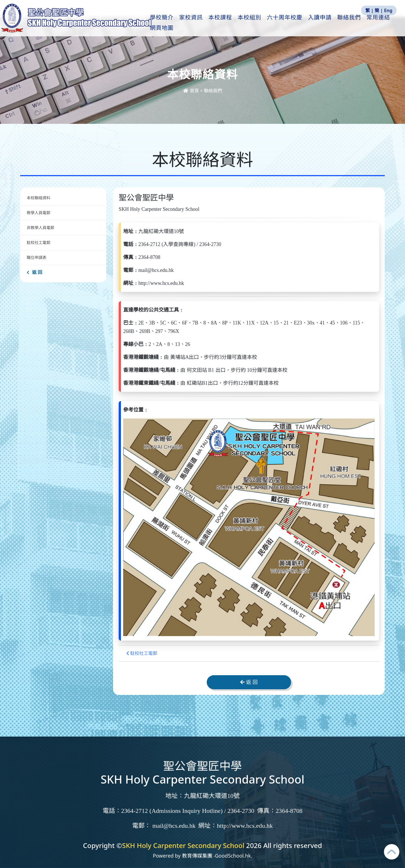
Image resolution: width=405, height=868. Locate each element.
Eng (388, 10)
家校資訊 (195, 23)
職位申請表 (37, 257)
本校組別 (253, 23)
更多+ (380, 23)
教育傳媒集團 (197, 856)
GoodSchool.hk (233, 856)
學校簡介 (166, 23)
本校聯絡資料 (39, 198)
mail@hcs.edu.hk (174, 826)
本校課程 (224, 23)
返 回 (34, 272)
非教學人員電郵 (40, 228)
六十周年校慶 (289, 23)
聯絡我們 (353, 23)
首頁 (192, 91)
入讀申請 (324, 23)
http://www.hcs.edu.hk (245, 826)
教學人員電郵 (39, 213)
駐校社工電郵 (39, 242)
